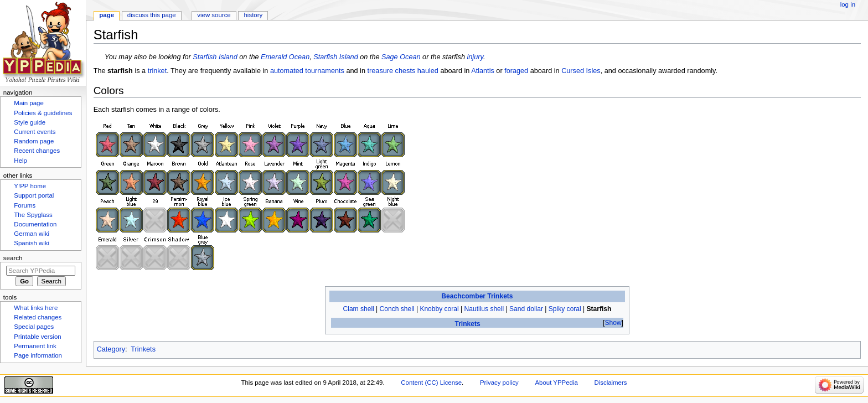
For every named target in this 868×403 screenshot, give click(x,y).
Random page (34, 141)
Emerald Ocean (285, 57)
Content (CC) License (431, 383)
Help (20, 161)
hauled (428, 71)
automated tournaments (307, 71)
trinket (157, 71)
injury (475, 57)
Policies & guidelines (43, 113)
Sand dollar (526, 309)
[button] (613, 323)
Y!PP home (30, 186)
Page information (38, 355)
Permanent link (35, 346)
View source (214, 15)
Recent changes (37, 151)
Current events (35, 132)
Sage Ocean (401, 57)
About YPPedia (557, 383)
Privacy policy (499, 383)
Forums (25, 205)
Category (111, 349)
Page (107, 15)
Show (613, 323)
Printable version (37, 337)
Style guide (30, 122)
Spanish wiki (32, 243)
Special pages (34, 327)
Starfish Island (215, 57)
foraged (516, 71)
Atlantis (483, 71)
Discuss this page (152, 15)
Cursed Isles (581, 71)
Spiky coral (565, 309)
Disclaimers (610, 383)
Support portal (34, 195)
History (254, 15)
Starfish (599, 309)
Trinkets (467, 324)
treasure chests (392, 71)
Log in (848, 4)
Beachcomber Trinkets (477, 296)
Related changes (38, 317)
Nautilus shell (484, 309)
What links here (36, 308)
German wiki (32, 234)
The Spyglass (33, 215)
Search (13, 258)
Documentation (35, 224)
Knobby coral (439, 309)
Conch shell (397, 309)
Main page (29, 103)
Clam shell (359, 309)
